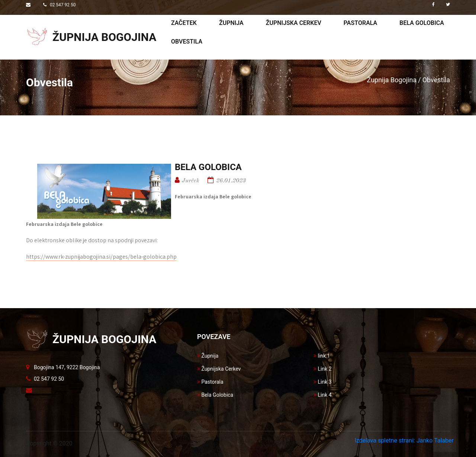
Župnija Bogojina (392, 80)
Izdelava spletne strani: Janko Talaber (404, 440)
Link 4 (323, 395)
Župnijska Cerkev (219, 369)
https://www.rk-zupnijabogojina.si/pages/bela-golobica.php (101, 257)
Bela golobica (422, 23)
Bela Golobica (215, 395)
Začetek (184, 23)
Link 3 (323, 382)
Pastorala (360, 23)
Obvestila (187, 41)
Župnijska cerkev (294, 23)
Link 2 (323, 369)
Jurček (191, 181)
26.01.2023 (231, 181)
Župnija (231, 23)
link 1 (322, 356)
